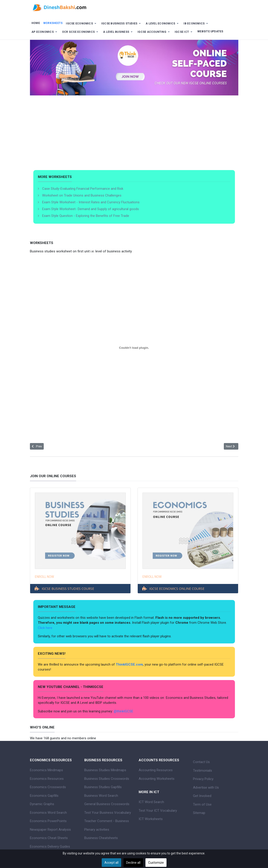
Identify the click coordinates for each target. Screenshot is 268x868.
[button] (82, 24)
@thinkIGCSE (123, 711)
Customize (156, 863)
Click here (46, 628)
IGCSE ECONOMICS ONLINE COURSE (177, 589)
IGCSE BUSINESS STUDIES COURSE (68, 589)
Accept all (111, 863)
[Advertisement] (134, 136)
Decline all (133, 863)
